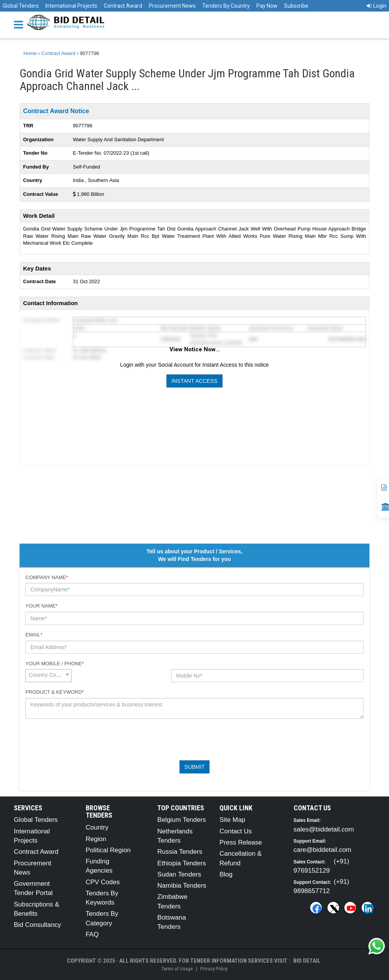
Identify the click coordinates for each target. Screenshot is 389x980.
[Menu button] (20, 24)
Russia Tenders (180, 852)
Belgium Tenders (181, 820)
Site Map (232, 820)
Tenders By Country (226, 6)
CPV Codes (103, 882)
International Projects (71, 6)
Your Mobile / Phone (55, 664)
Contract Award (123, 6)
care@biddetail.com (323, 850)
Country (97, 827)
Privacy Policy (214, 969)
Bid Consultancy (37, 925)
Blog (226, 874)
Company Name (47, 577)
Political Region (108, 850)
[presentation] (84, 740)
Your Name (42, 606)
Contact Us (236, 831)
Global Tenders (21, 6)
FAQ (92, 934)
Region (96, 839)
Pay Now (267, 6)
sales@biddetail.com (324, 829)
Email (34, 635)
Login (377, 6)
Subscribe (296, 6)
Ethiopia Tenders (181, 863)
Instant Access (194, 381)
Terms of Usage (177, 969)
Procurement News (172, 6)
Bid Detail (307, 961)
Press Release (241, 842)
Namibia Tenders (182, 886)
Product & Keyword (55, 692)
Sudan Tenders (179, 874)
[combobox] (48, 676)
